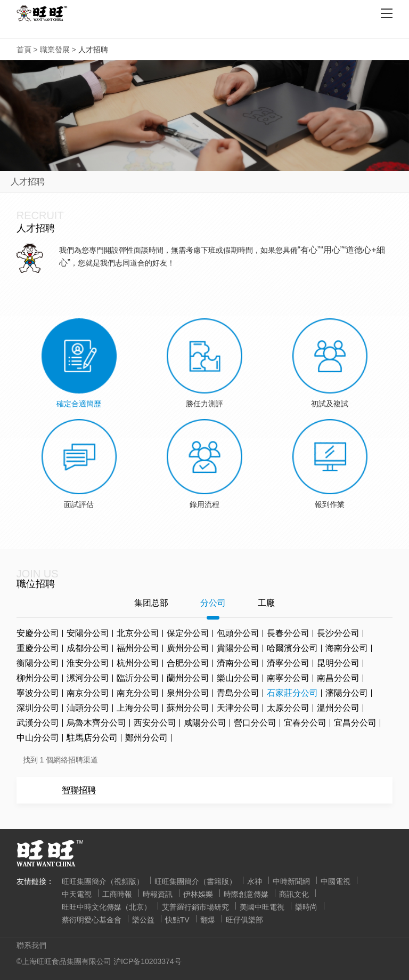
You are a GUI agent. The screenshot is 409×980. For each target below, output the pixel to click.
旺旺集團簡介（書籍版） (195, 881)
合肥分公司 (188, 663)
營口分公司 (255, 723)
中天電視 (77, 894)
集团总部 (151, 603)
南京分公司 (88, 693)
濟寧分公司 (288, 663)
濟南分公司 (238, 663)
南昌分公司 (338, 678)
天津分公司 (238, 708)
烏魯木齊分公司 (96, 723)
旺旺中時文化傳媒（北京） (107, 907)
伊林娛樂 (198, 894)
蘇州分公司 (188, 708)
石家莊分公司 (292, 693)
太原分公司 (288, 708)
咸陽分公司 (205, 723)
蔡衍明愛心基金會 (92, 920)
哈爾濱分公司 (292, 648)
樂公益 (143, 920)
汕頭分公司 (88, 708)
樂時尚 (306, 907)
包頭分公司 (238, 633)
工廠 (266, 603)
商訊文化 (294, 894)
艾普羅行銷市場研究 (195, 907)
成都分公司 (88, 648)
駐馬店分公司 (92, 738)
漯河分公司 (88, 678)
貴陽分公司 (238, 648)
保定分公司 (188, 633)
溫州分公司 (338, 708)
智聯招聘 (79, 790)
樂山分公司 (238, 678)
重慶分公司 (38, 648)
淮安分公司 (88, 663)
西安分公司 (155, 723)
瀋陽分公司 (347, 693)
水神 (255, 881)
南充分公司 (138, 693)
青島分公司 (238, 693)
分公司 (213, 603)
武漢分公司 (38, 723)
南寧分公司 (288, 678)
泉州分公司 (188, 693)
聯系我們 (31, 945)
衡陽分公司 (38, 663)
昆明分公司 (338, 663)
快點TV (177, 920)
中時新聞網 (291, 881)
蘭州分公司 (188, 678)
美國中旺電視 (262, 907)
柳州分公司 (38, 678)
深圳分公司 (38, 708)
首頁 (24, 50)
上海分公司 (138, 708)
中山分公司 (38, 738)
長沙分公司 (338, 633)
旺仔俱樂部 (244, 920)
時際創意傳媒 (246, 894)
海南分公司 (347, 648)
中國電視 (336, 881)
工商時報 (117, 894)
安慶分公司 (38, 633)
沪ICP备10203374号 (148, 961)
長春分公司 (288, 633)
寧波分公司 (38, 693)
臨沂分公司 (138, 678)
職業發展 (55, 50)
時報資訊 (158, 894)
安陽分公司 (88, 633)
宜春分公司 (305, 723)
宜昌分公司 (355, 723)
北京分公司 (138, 633)
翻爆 (208, 920)
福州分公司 (138, 648)
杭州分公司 (138, 663)
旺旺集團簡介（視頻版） (103, 881)
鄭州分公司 (146, 738)
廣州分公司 (188, 648)
